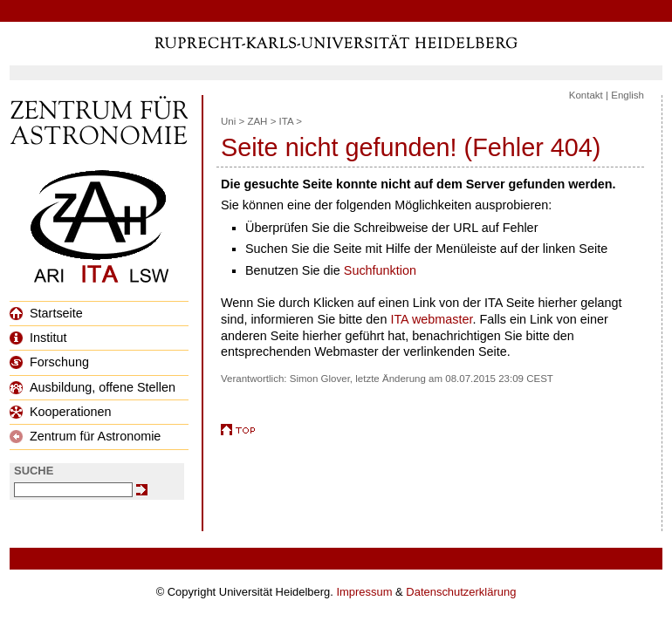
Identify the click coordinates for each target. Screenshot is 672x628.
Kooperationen (61, 412)
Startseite (46, 313)
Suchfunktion (380, 270)
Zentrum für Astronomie (85, 436)
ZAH (257, 121)
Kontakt (586, 95)
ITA (286, 121)
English (627, 95)
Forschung (49, 362)
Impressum (364, 592)
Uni (228, 121)
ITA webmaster (431, 319)
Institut (38, 338)
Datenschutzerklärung (461, 592)
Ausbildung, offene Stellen (93, 387)
